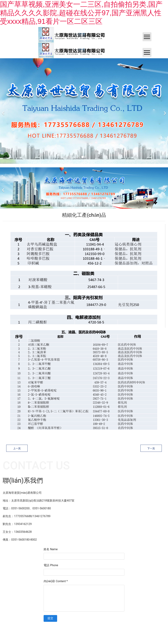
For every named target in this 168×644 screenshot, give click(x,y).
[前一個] (4, 111)
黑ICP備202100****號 (114, 627)
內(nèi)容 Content (56, 581)
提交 (50, 618)
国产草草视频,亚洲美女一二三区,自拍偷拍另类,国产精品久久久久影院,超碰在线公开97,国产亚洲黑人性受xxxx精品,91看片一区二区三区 (81, 13)
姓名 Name (51, 549)
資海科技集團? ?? (92, 627)
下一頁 (151, 448)
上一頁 (17, 448)
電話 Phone (51, 565)
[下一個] (164, 111)
